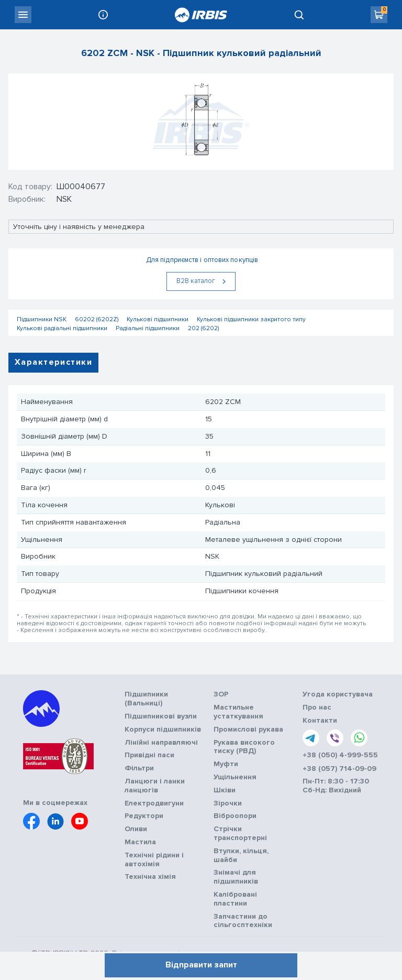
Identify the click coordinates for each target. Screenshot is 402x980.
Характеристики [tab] (53, 362)
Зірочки (228, 803)
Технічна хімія (150, 877)
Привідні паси (149, 755)
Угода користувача (338, 694)
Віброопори (235, 816)
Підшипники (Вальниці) (146, 699)
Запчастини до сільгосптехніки (243, 921)
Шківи (225, 790)
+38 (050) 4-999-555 (340, 755)
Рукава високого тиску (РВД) (244, 747)
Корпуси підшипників (163, 729)
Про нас (317, 707)
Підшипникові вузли (161, 716)
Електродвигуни (154, 803)
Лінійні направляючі (161, 743)
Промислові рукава (248, 729)
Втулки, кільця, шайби (241, 856)
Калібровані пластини (235, 899)
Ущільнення (235, 777)
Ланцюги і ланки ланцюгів (155, 786)
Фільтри (139, 768)
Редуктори (144, 816)
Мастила (140, 842)
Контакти (320, 721)
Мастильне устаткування (238, 712)
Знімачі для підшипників (236, 877)
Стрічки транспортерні (240, 834)
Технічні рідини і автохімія (154, 860)
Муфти (226, 764)
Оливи (136, 829)
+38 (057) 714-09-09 (339, 769)
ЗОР (221, 694)
